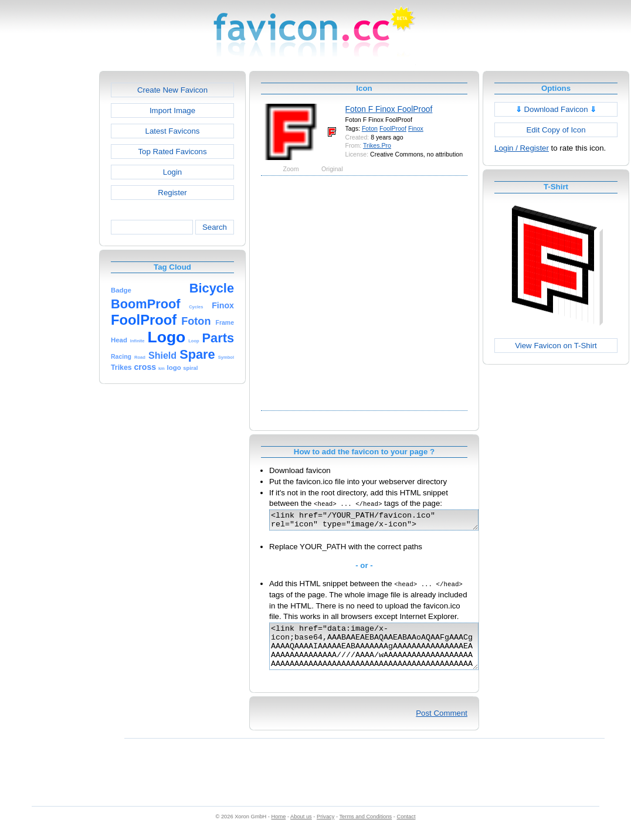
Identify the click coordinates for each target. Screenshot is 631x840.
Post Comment (442, 725)
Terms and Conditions (365, 829)
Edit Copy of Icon (556, 130)
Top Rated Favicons (172, 152)
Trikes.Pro (377, 145)
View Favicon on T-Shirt (556, 346)
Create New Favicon (172, 90)
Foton (370, 128)
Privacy (325, 829)
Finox (416, 128)
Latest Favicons (173, 131)
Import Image (172, 110)
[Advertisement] (116, 292)
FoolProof (393, 128)
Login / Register (522, 148)
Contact (406, 829)
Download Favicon (556, 109)
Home (279, 829)
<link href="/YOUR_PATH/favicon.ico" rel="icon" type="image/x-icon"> (386, 522)
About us (301, 829)
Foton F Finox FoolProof (389, 109)
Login (172, 172)
